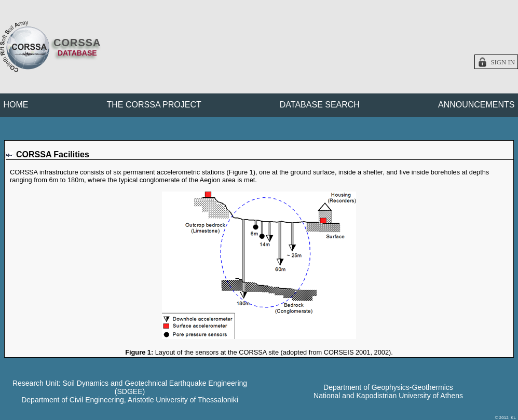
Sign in (503, 62)
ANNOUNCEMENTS (476, 105)
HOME (16, 105)
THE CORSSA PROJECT (154, 105)
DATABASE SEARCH (320, 105)
